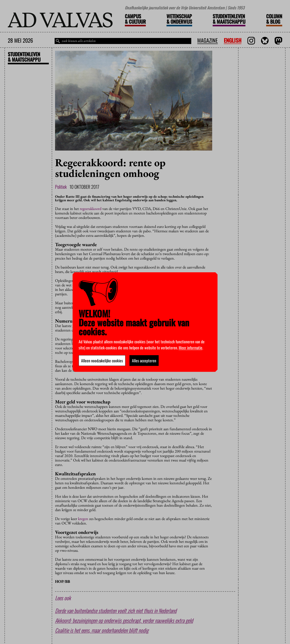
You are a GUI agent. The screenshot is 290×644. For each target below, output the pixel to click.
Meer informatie (190, 348)
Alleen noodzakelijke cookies (102, 361)
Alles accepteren (144, 361)
